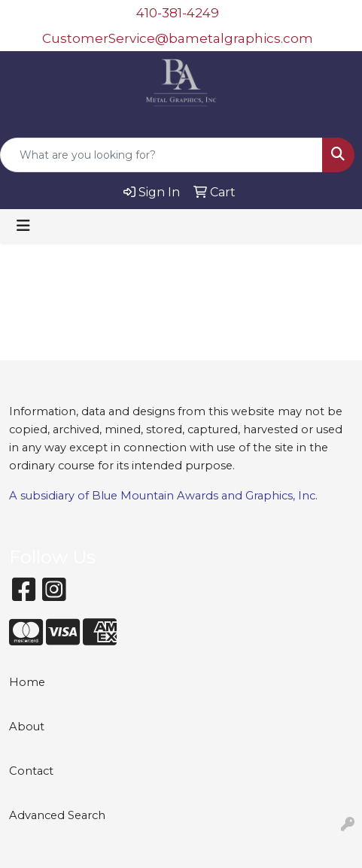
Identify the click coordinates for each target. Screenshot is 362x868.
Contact (31, 771)
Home (27, 682)
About (27, 727)
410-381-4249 (178, 13)
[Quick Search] (161, 155)
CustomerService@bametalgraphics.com (178, 38)
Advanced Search (57, 815)
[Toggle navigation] (23, 226)
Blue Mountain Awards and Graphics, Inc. (205, 496)
